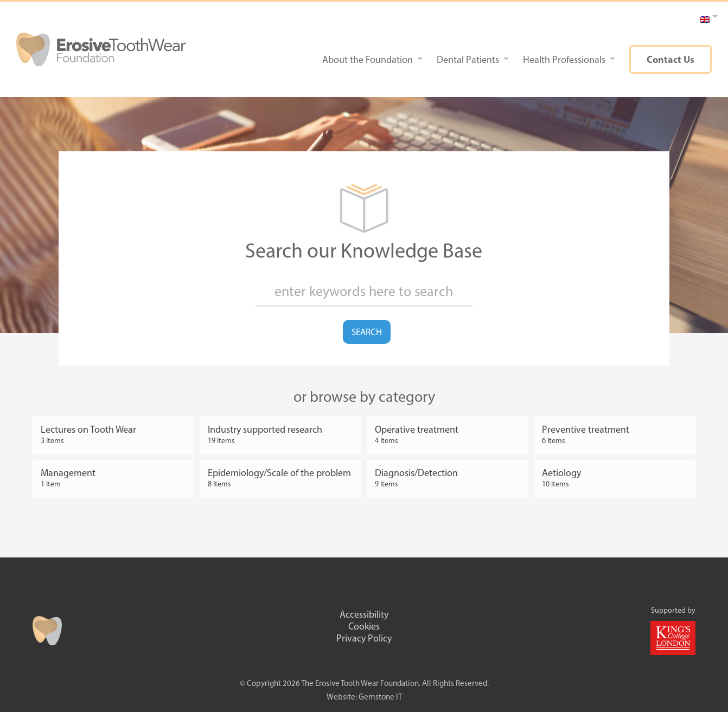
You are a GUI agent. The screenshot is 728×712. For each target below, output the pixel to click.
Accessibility (364, 614)
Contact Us (670, 59)
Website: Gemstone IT (364, 697)
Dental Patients (468, 60)
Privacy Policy (364, 638)
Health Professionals (564, 60)
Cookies (364, 626)
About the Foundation (368, 60)
